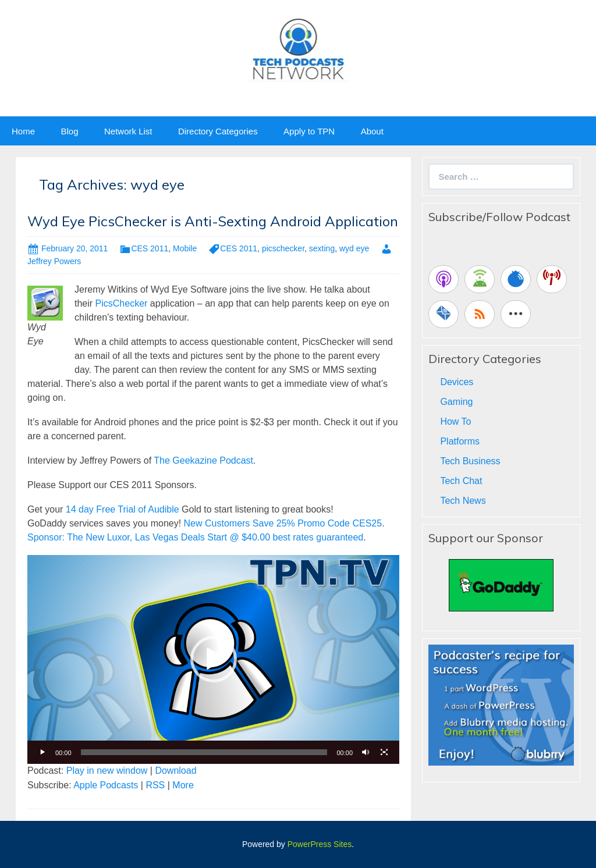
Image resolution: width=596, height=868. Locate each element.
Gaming (456, 402)
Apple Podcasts (106, 785)
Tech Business (470, 461)
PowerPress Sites (320, 844)
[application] (213, 659)
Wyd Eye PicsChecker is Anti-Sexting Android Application (213, 221)
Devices (457, 382)
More (183, 785)
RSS (155, 785)
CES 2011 (150, 248)
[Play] (42, 752)
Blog (69, 131)
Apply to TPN (309, 131)
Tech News (463, 501)
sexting (322, 248)
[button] (214, 659)
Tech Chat (461, 481)
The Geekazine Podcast (203, 460)
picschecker (283, 248)
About (372, 131)
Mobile (185, 248)
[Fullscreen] (384, 752)
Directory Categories (218, 131)
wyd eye (354, 248)
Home (23, 131)
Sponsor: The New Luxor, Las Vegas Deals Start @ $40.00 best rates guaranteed (195, 537)
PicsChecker (122, 303)
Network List (128, 131)
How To (455, 421)
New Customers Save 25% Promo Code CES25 (283, 523)
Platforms (460, 441)
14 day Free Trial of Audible (123, 509)
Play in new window (107, 771)
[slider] (204, 752)
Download (175, 771)
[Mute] (366, 752)
